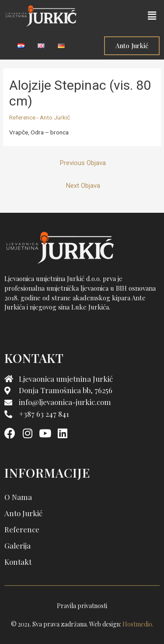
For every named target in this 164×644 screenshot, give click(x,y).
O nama (18, 497)
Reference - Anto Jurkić (40, 117)
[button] (152, 16)
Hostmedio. (138, 624)
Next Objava (83, 186)
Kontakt (18, 562)
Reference (22, 529)
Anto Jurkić (23, 513)
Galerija (17, 545)
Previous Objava (83, 163)
